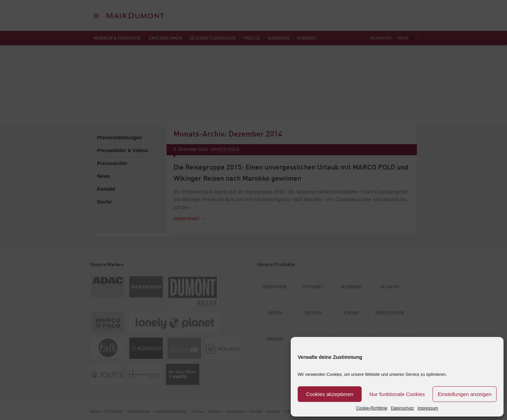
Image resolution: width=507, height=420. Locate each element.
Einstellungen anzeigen (464, 394)
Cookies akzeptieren (330, 394)
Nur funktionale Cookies (397, 394)
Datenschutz (403, 408)
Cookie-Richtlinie (372, 408)
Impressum (428, 408)
